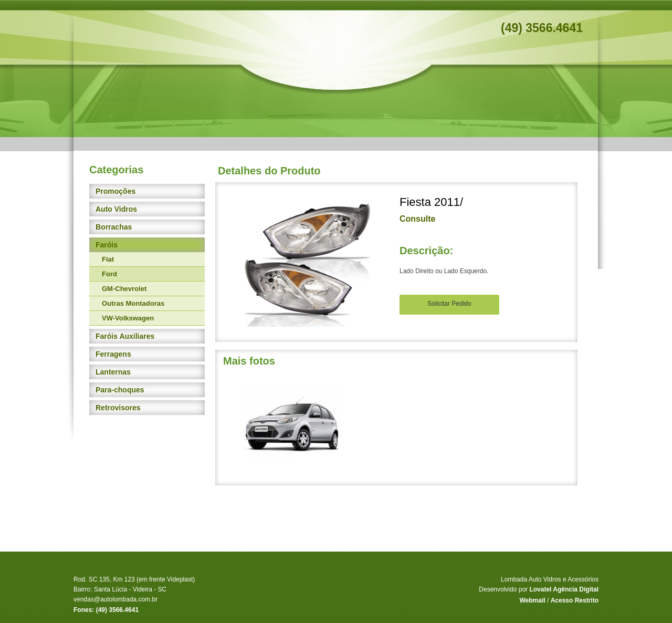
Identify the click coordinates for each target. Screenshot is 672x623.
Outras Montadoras (133, 303)
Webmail (532, 600)
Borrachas (114, 227)
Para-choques (120, 390)
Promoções (115, 191)
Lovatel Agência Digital (564, 589)
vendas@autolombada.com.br (115, 599)
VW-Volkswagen (128, 318)
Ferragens (113, 354)
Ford (109, 274)
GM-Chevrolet (124, 289)
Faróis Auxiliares (125, 336)
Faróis (107, 245)
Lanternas (113, 372)
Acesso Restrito (575, 600)
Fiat (108, 259)
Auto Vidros (116, 209)
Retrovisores (118, 408)
